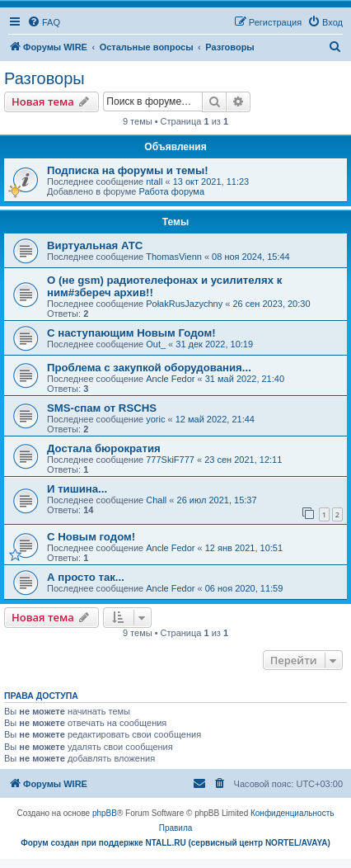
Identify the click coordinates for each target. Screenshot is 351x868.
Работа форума (171, 191)
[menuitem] (44, 22)
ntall (154, 182)
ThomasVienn (174, 257)
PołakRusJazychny (184, 304)
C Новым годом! (91, 537)
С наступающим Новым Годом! (131, 333)
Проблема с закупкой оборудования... (149, 368)
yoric (155, 419)
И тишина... (77, 489)
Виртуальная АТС (95, 245)
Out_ (156, 344)
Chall (156, 500)
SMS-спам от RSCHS (102, 408)
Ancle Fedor (170, 379)
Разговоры (44, 78)
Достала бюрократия (104, 448)
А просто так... (86, 577)
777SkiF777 (170, 460)
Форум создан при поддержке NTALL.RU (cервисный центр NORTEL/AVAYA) (175, 843)
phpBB (105, 813)
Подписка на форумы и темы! (128, 170)
